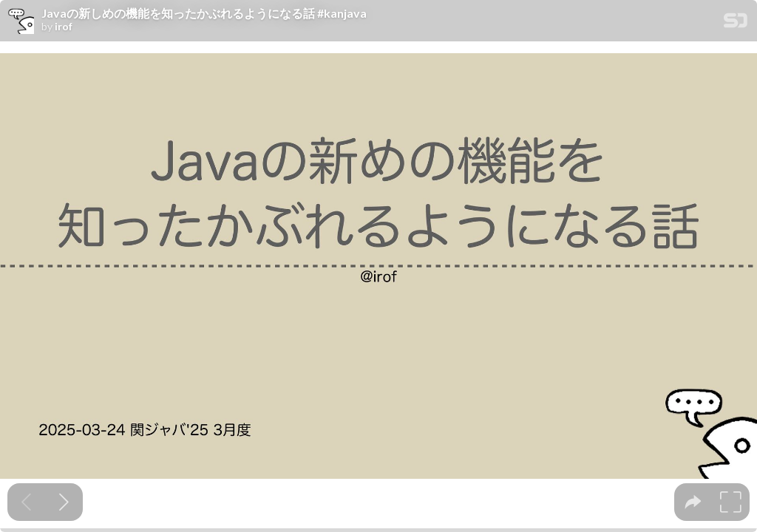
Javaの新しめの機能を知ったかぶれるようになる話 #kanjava (204, 13)
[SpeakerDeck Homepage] (736, 23)
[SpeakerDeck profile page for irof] (21, 21)
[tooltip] (693, 502)
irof (64, 27)
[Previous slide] (26, 502)
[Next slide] (64, 502)
